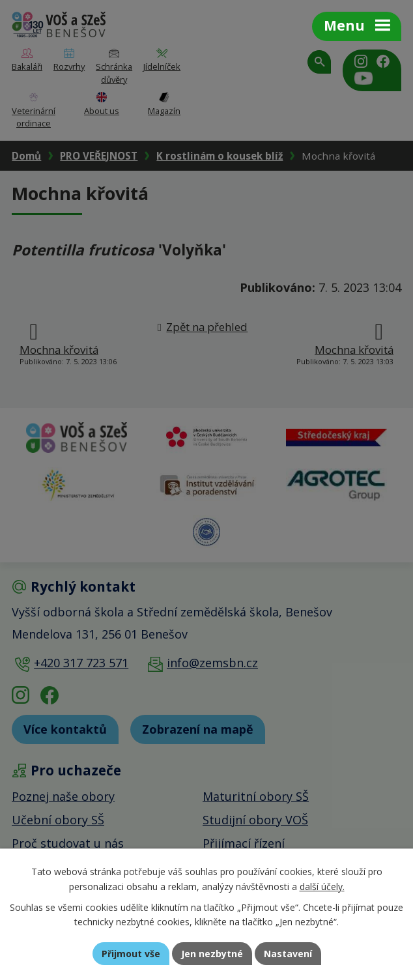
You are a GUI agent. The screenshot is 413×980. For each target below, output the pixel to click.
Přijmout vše (131, 954)
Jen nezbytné (212, 954)
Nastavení (288, 954)
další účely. (322, 886)
